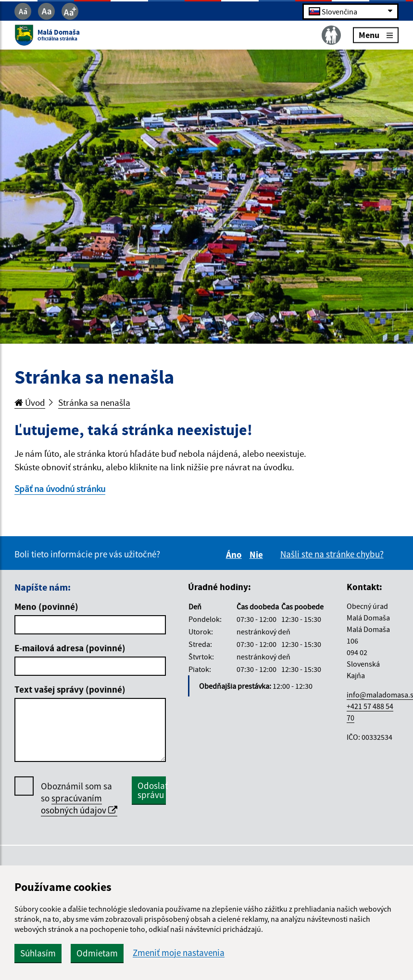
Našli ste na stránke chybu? (332, 554)
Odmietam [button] (97, 953)
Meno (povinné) (46, 606)
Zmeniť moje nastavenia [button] (179, 953)
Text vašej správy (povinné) (70, 689)
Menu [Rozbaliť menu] (376, 35)
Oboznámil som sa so (79, 798)
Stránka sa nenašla (94, 402)
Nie (258, 554)
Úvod (30, 402)
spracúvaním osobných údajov (79, 804)
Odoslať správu (152, 790)
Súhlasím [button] (38, 953)
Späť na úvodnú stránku (60, 489)
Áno (235, 554)
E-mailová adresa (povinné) (70, 648)
